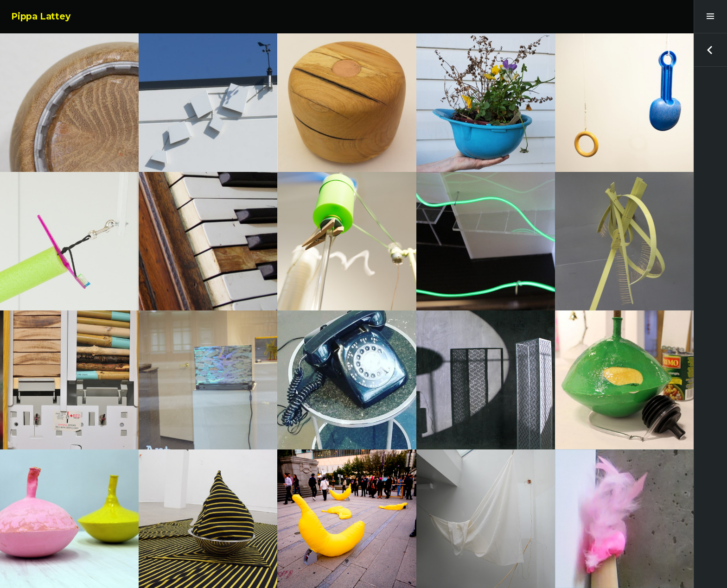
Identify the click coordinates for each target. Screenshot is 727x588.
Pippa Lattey (41, 16)
